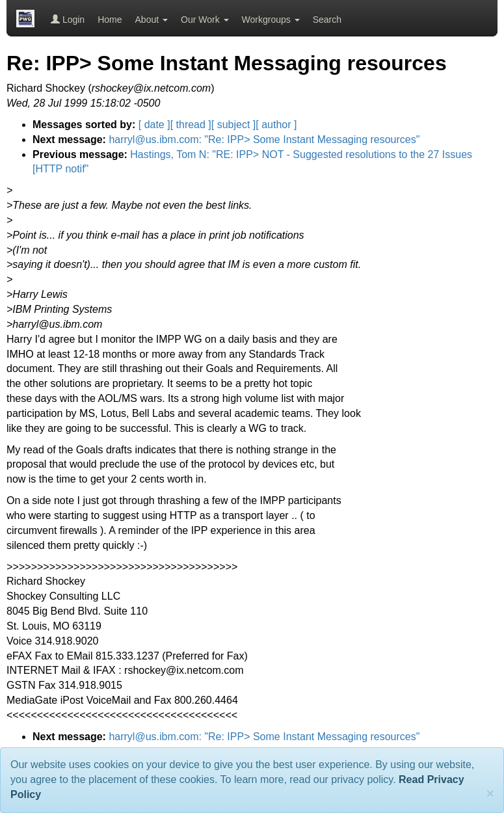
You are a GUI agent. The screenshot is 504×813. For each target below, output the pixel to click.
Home (110, 20)
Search (327, 20)
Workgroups (271, 20)
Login (68, 20)
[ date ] (154, 125)
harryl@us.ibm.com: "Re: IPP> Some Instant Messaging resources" (264, 140)
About (152, 20)
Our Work (205, 20)
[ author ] (276, 125)
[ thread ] (191, 125)
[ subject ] (233, 125)
